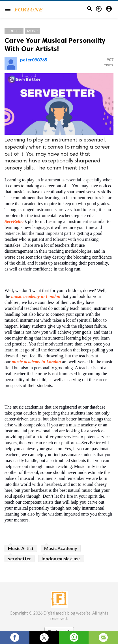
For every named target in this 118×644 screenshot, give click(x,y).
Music (32, 31)
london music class (61, 558)
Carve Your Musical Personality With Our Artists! (55, 44)
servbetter (20, 558)
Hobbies (14, 31)
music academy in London (37, 296)
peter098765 (34, 60)
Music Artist (21, 548)
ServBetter (14, 221)
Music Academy (61, 548)
